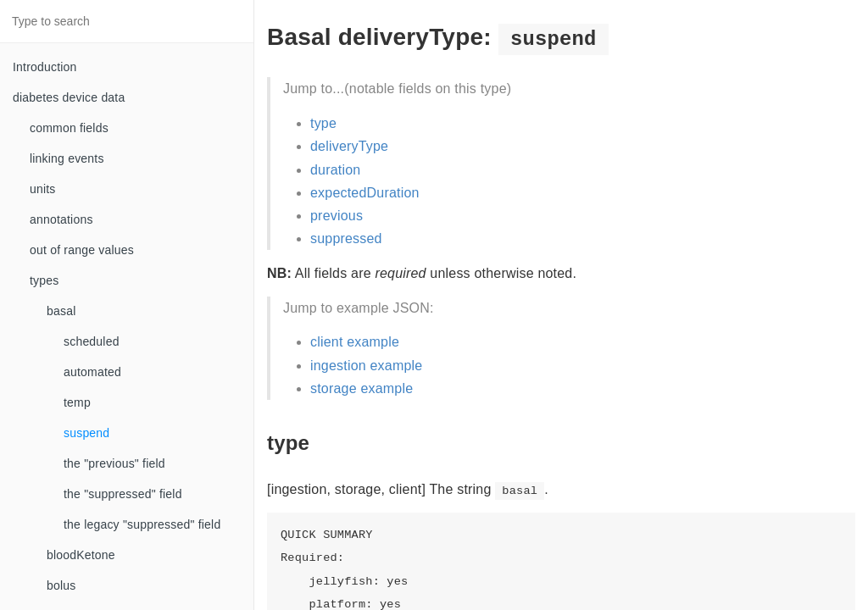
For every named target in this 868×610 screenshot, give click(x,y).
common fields (69, 128)
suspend (86, 433)
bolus (61, 585)
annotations (61, 219)
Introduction (45, 67)
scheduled (92, 341)
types (44, 280)
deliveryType (349, 146)
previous (337, 216)
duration (335, 170)
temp (77, 402)
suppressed (346, 238)
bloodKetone (81, 555)
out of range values (82, 250)
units (43, 189)
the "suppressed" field (123, 494)
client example (355, 342)
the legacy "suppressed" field (142, 524)
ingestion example (366, 366)
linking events (67, 158)
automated (92, 372)
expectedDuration (365, 193)
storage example (362, 388)
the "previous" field (114, 463)
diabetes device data (69, 97)
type (323, 123)
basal (61, 311)
